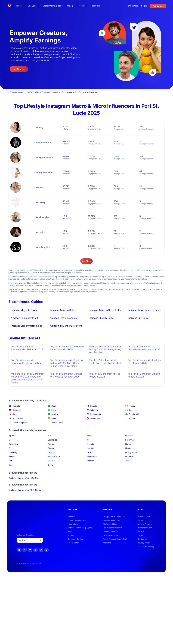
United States (57, 422)
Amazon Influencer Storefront (66, 326)
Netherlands (95, 414)
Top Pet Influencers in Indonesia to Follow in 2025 (26, 362)
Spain (54, 418)
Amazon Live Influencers (63, 318)
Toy (11, 465)
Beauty (90, 435)
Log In (144, 6)
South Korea (18, 418)
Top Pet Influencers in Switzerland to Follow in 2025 (27, 348)
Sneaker (90, 461)
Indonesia (94, 410)
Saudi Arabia (134, 414)
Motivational (92, 456)
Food (11, 448)
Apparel (12, 435)
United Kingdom (20, 422)
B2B (50, 435)
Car (11, 440)
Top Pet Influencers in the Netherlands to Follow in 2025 (144, 348)
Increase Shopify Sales (101, 318)
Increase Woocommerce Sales (144, 310)
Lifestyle (51, 452)
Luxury (90, 452)
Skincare (52, 461)
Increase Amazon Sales (63, 310)
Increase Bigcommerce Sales (26, 326)
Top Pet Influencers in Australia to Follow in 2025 (145, 362)
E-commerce (131, 440)
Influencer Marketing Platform (21, 92)
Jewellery (13, 452)
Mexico (55, 414)
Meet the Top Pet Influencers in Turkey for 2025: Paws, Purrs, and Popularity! (106, 349)
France (132, 406)
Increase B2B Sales (138, 318)
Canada (94, 406)
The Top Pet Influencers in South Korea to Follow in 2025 (105, 362)
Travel (51, 465)
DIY (88, 440)
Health (128, 448)
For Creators (132, 6)
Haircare (90, 448)
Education (13, 444)
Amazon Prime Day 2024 (25, 318)
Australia (16, 406)
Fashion (51, 444)
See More (86, 261)
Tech (127, 461)
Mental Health (54, 456)
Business (129, 435)
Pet (10, 461)
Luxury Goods (131, 452)
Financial (90, 444)
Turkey (132, 418)
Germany (17, 410)
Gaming (51, 448)
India (54, 410)
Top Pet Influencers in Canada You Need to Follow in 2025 (66, 375)
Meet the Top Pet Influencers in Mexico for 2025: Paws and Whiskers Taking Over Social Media (28, 378)
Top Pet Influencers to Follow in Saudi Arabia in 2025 (67, 348)
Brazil (54, 406)
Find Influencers (43, 92)
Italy (131, 410)
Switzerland (95, 418)
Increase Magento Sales (24, 310)
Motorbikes (130, 456)
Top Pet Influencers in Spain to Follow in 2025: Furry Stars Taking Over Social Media (66, 363)
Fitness (128, 444)
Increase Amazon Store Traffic (105, 310)
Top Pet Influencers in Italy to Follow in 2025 (104, 375)
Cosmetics (52, 440)
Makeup (13, 456)
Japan (15, 414)
